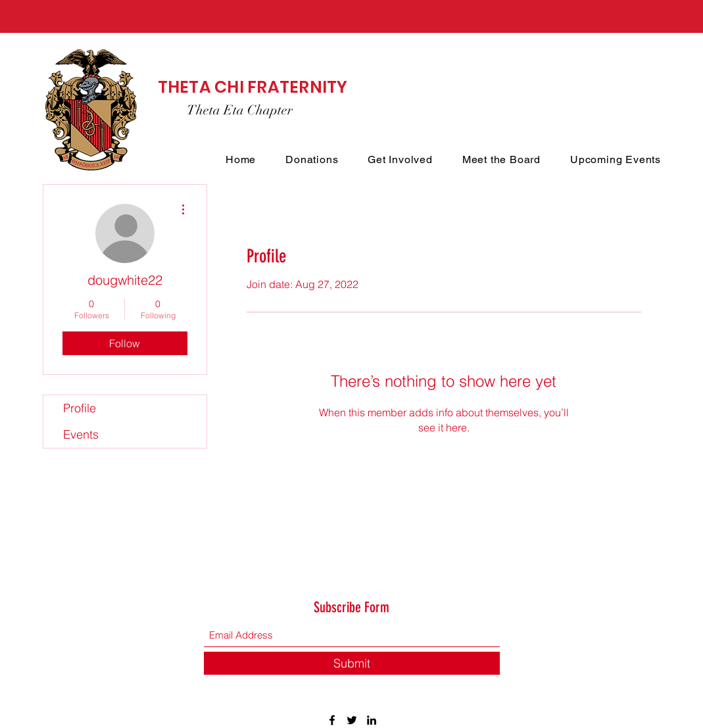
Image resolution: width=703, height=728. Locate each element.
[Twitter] (352, 720)
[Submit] (352, 663)
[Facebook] (332, 720)
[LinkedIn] (372, 720)
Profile (80, 408)
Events (81, 434)
